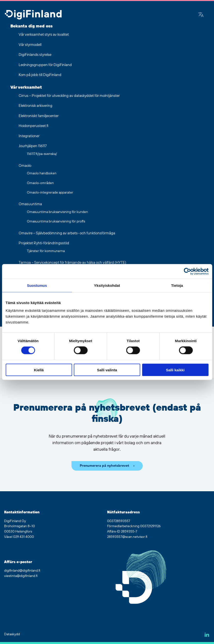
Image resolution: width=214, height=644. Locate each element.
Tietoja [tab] (177, 285)
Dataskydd (12, 634)
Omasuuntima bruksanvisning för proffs (56, 221)
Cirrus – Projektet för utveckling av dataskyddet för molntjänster (69, 96)
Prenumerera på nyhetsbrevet (104, 466)
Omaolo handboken (42, 173)
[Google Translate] (201, 15)
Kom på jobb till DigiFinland (40, 75)
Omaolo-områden (40, 183)
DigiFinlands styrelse (35, 55)
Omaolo (25, 166)
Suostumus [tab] (37, 285)
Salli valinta (107, 370)
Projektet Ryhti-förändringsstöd (44, 243)
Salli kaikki (175, 370)
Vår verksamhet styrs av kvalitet (44, 35)
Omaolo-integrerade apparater (50, 193)
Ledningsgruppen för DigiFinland (45, 65)
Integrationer (29, 136)
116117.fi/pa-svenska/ (42, 154)
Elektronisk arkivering (36, 106)
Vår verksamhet (26, 87)
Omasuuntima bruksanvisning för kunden (57, 212)
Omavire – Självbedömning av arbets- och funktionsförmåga (67, 233)
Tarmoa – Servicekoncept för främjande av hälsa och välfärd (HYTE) (72, 263)
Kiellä (39, 370)
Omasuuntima (30, 204)
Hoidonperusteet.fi (33, 126)
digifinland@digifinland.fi (22, 571)
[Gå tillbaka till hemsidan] (33, 15)
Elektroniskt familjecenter (39, 116)
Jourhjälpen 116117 (33, 146)
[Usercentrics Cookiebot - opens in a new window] (187, 271)
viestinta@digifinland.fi (21, 576)
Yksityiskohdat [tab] (107, 285)
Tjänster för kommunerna (46, 251)
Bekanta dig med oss (32, 26)
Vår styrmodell (30, 45)
